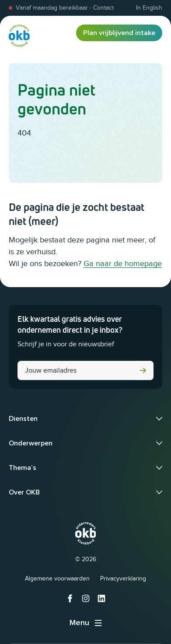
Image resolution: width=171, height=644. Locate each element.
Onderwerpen (31, 443)
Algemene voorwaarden (57, 578)
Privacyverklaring (123, 578)
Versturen (143, 370)
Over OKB (24, 492)
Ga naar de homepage (123, 263)
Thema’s (23, 468)
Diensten (23, 419)
